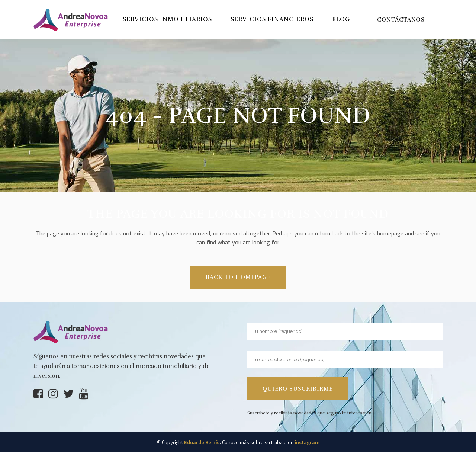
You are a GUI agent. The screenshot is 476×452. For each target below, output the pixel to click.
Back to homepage (238, 277)
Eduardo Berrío (202, 442)
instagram (307, 442)
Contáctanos (401, 20)
